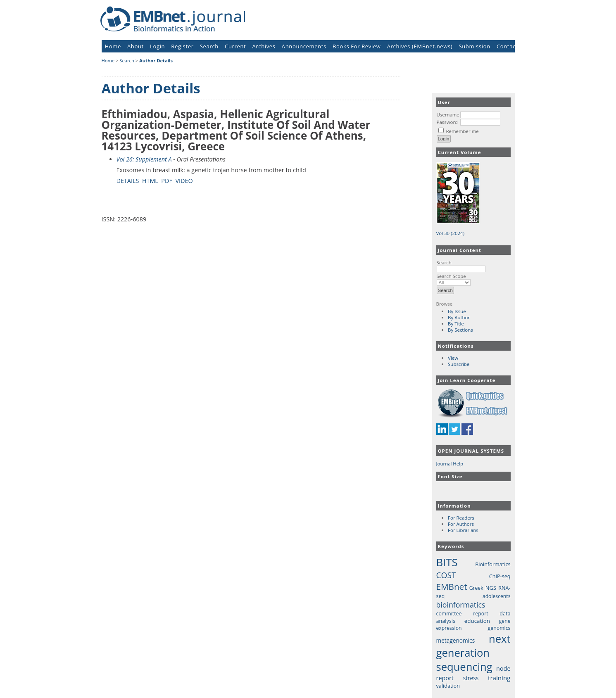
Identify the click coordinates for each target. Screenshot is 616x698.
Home (113, 46)
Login (157, 46)
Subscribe (459, 364)
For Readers (461, 518)
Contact (507, 46)
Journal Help (450, 464)
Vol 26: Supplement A (144, 159)
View (453, 358)
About (136, 46)
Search (461, 266)
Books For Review (357, 46)
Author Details (156, 61)
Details (128, 181)
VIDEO (184, 181)
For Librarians (463, 530)
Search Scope (454, 279)
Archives (264, 46)
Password (447, 122)
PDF (167, 181)
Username (448, 115)
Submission (474, 46)
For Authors (461, 524)
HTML (150, 181)
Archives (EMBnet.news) (420, 46)
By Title (456, 324)
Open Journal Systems (471, 451)
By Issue (457, 311)
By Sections (460, 330)
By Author (459, 317)
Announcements (304, 46)
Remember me (462, 131)
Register (182, 46)
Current (235, 46)
